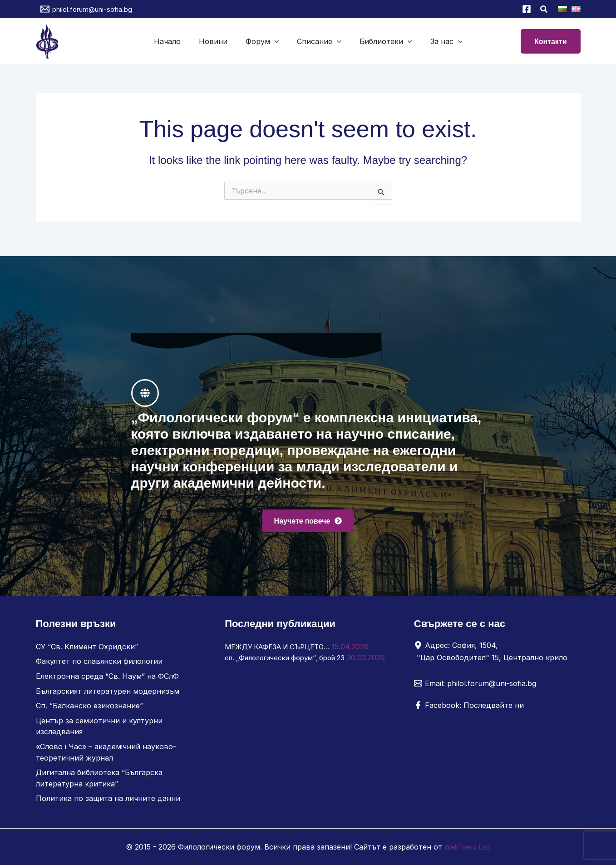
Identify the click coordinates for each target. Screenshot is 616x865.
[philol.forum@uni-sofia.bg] (86, 9)
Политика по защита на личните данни (108, 799)
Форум (264, 41)
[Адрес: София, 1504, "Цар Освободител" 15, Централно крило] (494, 654)
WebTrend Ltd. (468, 847)
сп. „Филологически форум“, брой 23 (291, 661)
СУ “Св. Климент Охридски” (87, 650)
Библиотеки (380, 41)
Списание (317, 41)
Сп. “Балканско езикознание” (89, 708)
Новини (219, 41)
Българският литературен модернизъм (108, 693)
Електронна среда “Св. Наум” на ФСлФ (107, 679)
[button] (544, 10)
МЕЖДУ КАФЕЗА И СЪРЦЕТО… (282, 650)
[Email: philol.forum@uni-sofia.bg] (475, 687)
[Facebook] (527, 9)
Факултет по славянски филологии (99, 664)
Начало (176, 41)
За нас (437, 41)
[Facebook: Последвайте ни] (469, 708)
